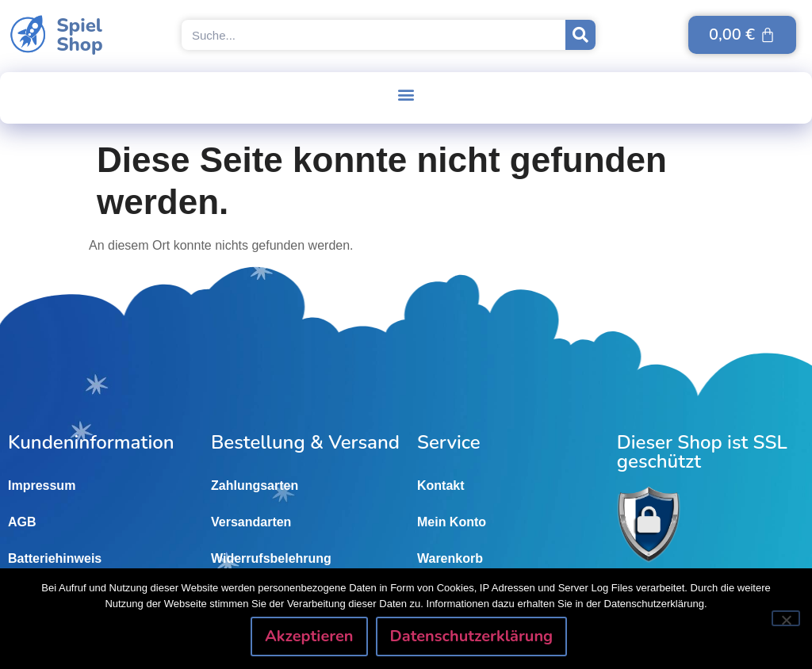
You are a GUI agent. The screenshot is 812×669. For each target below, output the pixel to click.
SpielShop (79, 35)
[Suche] (580, 35)
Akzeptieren (310, 637)
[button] (406, 94)
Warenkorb (450, 558)
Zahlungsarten (255, 486)
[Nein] (786, 619)
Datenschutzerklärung (473, 637)
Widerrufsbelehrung (271, 558)
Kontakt (441, 486)
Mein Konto (452, 522)
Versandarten (251, 522)
